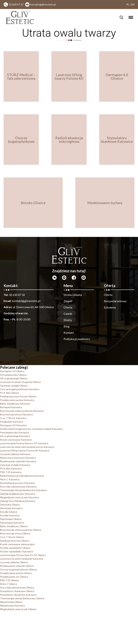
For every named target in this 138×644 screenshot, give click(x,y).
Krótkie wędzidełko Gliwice (15, 548)
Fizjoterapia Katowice (12, 523)
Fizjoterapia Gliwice (11, 519)
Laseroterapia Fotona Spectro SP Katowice (24, 443)
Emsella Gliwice (9, 512)
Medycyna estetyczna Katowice (18, 458)
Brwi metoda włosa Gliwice (15, 533)
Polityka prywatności (77, 339)
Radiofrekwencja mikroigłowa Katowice (22, 476)
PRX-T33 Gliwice (10, 580)
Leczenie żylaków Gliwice (14, 562)
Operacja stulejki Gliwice (14, 386)
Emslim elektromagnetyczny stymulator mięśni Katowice (31, 429)
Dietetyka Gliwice (10, 505)
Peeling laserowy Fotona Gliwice (18, 396)
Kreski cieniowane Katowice (16, 440)
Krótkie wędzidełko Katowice (17, 551)
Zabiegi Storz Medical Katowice (18, 501)
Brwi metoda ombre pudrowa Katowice (22, 411)
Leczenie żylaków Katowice (15, 454)
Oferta (68, 307)
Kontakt (69, 333)
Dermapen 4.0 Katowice (13, 425)
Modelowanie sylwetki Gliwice (17, 566)
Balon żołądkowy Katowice (15, 404)
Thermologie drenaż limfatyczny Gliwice (22, 598)
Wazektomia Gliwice (11, 602)
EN (133, 4)
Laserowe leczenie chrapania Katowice (22, 559)
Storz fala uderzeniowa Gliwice (17, 587)
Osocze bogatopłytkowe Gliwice (18, 569)
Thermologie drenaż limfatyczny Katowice (23, 490)
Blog (67, 326)
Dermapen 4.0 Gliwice (12, 371)
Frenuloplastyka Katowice (15, 432)
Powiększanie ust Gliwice (14, 577)
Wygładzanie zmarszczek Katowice (19, 497)
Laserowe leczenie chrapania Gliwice (20, 382)
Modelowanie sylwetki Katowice (18, 461)
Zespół (68, 301)
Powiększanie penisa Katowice (17, 400)
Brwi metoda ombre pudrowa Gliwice (21, 530)
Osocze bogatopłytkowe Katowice (20, 389)
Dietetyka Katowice (11, 508)
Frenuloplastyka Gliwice (13, 375)
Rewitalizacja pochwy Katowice (18, 483)
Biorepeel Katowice (11, 407)
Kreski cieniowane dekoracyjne (17, 544)
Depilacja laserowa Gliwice (15, 541)
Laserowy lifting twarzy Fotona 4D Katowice (25, 450)
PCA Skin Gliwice (10, 393)
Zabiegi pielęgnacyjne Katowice (18, 494)
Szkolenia (110, 307)
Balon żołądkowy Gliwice (14, 526)
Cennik (68, 314)
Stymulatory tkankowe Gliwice (17, 591)
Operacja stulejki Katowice (15, 465)
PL (128, 4)
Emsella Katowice (10, 515)
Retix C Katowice (10, 479)
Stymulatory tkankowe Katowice (18, 595)
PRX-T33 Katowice (11, 472)
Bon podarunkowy (115, 301)
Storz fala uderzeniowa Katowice (18, 487)
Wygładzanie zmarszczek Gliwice (18, 609)
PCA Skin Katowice (11, 468)
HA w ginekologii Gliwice (14, 378)
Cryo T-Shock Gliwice (12, 537)
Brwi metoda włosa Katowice (16, 414)
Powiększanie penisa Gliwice (16, 573)
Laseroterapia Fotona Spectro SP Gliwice (23, 555)
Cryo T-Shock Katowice (13, 418)
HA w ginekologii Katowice (15, 436)
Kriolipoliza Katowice (12, 422)
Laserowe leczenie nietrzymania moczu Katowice (27, 447)
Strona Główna (73, 295)
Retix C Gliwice (9, 584)
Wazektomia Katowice (12, 606)
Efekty (68, 320)
